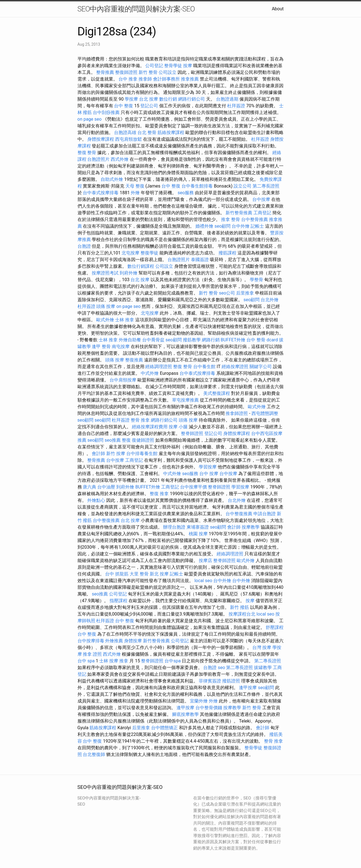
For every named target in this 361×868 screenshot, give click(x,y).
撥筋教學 (192, 340)
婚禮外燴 (204, 226)
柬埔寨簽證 (198, 527)
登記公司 (149, 106)
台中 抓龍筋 (117, 574)
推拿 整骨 (231, 219)
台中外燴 (241, 226)
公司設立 (168, 72)
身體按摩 (133, 641)
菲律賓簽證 (210, 681)
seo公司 (227, 293)
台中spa (173, 661)
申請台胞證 (265, 514)
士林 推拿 (125, 320)
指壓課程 (118, 601)
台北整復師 (94, 754)
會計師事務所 (166, 79)
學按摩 (131, 99)
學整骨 (256, 280)
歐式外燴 (105, 320)
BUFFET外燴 (233, 340)
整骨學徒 (173, 66)
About (278, 9)
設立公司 (243, 186)
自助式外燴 (112, 179)
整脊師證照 (192, 433)
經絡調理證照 (159, 367)
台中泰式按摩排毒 (101, 193)
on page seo (90, 119)
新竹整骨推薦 (239, 213)
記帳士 (257, 226)
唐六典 (89, 487)
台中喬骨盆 (153, 340)
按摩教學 (251, 527)
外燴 (135, 193)
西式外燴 (120, 159)
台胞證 (84, 246)
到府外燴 (129, 273)
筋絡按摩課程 (171, 132)
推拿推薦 (190, 79)
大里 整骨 (139, 574)
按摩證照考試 (105, 273)
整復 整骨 (87, 153)
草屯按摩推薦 (185, 400)
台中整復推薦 (239, 514)
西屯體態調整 (265, 413)
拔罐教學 (263, 668)
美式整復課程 (217, 393)
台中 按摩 (209, 474)
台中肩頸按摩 (123, 380)
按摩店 (205, 561)
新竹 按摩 (116, 454)
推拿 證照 (92, 654)
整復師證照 (126, 72)
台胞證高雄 (125, 132)
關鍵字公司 (261, 367)
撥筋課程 (227, 253)
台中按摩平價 (193, 487)
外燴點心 (96, 500)
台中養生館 (204, 367)
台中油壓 (106, 487)
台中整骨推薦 (255, 219)
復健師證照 (143, 440)
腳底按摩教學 (185, 714)
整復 (126, 440)
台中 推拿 (128, 79)
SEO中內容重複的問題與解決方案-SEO (136, 9)
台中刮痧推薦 (106, 112)
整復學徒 (149, 253)
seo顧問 (222, 226)
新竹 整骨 (148, 72)
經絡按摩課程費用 (150, 427)
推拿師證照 (237, 413)
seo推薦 (113, 440)
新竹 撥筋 (239, 607)
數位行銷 (168, 99)
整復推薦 (134, 360)
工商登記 (262, 213)
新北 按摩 (159, 574)
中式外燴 (150, 373)
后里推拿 (245, 293)
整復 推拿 (159, 494)
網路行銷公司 (192, 99)
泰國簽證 (200, 260)
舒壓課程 (275, 627)
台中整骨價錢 (209, 708)
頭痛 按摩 (106, 306)
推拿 (124, 661)
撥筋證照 (231, 681)
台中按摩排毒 (91, 641)
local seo (203, 581)
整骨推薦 (105, 72)
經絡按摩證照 (235, 367)
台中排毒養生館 (142, 454)
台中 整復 (123, 106)
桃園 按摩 (198, 534)
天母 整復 (135, 186)
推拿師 (145, 79)
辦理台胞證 (174, 527)
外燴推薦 (114, 641)
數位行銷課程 (141, 266)
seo (221, 668)
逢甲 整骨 (101, 347)
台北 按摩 (149, 99)
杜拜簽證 (236, 106)
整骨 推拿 (140, 420)
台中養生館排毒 (197, 186)
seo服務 (186, 193)
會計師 (98, 454)
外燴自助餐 (130, 340)
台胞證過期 (227, 99)
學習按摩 (208, 467)
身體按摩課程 (101, 139)
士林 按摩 (109, 661)
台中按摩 (261, 199)
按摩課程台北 (242, 614)
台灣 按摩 (262, 647)
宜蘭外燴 (199, 701)
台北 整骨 (147, 132)
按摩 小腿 (178, 427)
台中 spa (86, 661)
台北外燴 (270, 300)
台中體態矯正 (164, 728)
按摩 (188, 66)
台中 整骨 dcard (262, 340)
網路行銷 (211, 340)
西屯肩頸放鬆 (129, 139)
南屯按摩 (121, 347)
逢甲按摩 (248, 688)
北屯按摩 (130, 253)
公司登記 (154, 66)
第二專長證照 (266, 186)
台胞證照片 (98, 159)
